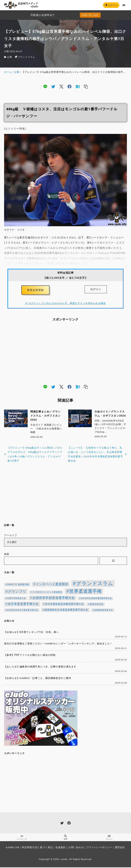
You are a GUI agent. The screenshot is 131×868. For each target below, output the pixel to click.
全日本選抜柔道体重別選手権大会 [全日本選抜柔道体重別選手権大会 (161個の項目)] (64, 605)
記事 (10, 57)
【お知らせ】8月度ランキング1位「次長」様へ (31, 633)
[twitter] (53, 87)
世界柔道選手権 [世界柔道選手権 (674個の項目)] (85, 592)
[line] (45, 87)
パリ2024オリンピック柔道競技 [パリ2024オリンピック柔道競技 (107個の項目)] (47, 593)
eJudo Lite (13, 848)
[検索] (113, 561)
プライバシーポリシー (99, 848)
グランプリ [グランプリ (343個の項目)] (17, 592)
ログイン (111, 5)
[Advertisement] (65, 353)
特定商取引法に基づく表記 (37, 848)
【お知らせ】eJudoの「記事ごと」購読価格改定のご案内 (38, 679)
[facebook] (70, 87)
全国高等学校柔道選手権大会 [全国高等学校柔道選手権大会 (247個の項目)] (54, 599)
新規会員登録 (35, 290)
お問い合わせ (76, 848)
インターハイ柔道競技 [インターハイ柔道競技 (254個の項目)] (52, 585)
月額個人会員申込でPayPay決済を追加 (35, 15)
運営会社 (120, 848)
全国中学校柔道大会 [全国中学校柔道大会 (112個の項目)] (16, 599)
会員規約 (61, 848)
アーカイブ (11, 536)
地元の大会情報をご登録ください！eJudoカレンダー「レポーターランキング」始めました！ (58, 644)
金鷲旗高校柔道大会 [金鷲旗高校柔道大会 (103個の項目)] (103, 611)
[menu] (124, 5)
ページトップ (22, 838)
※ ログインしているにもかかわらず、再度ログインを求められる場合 (65, 304)
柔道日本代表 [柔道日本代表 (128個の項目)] (97, 605)
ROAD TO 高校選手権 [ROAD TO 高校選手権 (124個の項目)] (18, 585)
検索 (7, 555)
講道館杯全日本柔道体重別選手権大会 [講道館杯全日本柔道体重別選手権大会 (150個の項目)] (66, 610)
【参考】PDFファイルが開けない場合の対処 (30, 656)
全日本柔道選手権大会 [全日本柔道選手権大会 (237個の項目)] (23, 604)
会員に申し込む (90, 15)
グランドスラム (27, 57)
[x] (61, 87)
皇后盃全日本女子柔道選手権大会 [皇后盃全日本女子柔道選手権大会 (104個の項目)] (23, 611)
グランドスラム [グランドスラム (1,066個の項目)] (95, 584)
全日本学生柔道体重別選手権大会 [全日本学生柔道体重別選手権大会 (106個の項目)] (96, 599)
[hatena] (78, 87)
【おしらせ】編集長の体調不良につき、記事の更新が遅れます (40, 667)
